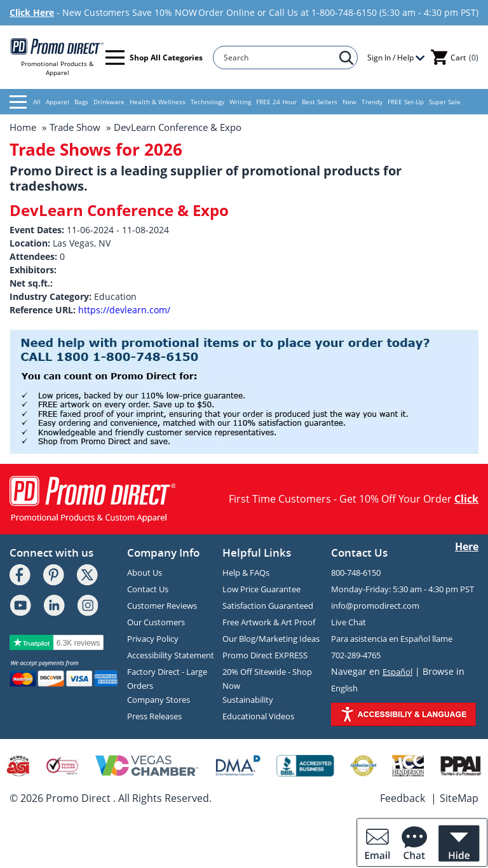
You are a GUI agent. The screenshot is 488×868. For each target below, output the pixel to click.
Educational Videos (258, 716)
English (344, 688)
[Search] (279, 58)
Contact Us (148, 589)
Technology (207, 102)
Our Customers (156, 622)
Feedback (403, 798)
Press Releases (154, 716)
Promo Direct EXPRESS (265, 655)
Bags (81, 102)
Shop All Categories (154, 58)
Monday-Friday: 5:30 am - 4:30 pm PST (403, 589)
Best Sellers (320, 102)
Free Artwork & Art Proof (269, 622)
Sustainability (248, 700)
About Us (145, 573)
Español (397, 672)
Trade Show (75, 127)
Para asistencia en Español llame (392, 639)
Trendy (372, 102)
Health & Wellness (158, 102)
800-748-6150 (356, 573)
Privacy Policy (153, 639)
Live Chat (349, 622)
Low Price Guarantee (261, 589)
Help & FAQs (246, 573)
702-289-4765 (356, 655)
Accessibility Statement (171, 655)
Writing (240, 102)
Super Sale (445, 102)
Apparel (58, 102)
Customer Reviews (162, 606)
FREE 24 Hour (276, 102)
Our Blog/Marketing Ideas (271, 639)
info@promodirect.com (375, 606)
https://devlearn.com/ (124, 310)
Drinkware (109, 102)
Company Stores (159, 700)
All (25, 102)
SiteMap (459, 798)
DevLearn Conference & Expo (178, 127)
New (349, 102)
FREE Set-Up (406, 102)
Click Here (32, 12)
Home (23, 127)
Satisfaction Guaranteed (268, 606)
